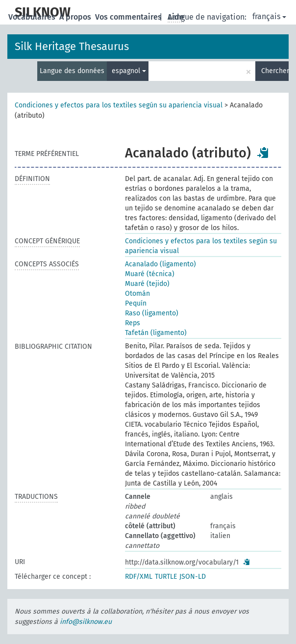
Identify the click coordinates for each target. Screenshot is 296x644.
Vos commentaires (129, 17)
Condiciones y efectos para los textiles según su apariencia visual (119, 105)
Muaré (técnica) (150, 274)
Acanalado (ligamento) (160, 264)
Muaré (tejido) (147, 284)
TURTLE (166, 577)
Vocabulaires (33, 17)
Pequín (136, 303)
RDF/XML (139, 577)
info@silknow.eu (86, 622)
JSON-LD (193, 577)
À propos (76, 17)
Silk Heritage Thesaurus (72, 46)
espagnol (129, 71)
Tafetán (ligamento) (156, 333)
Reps (133, 323)
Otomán (137, 294)
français (269, 16)
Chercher (275, 71)
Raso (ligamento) (152, 313)
